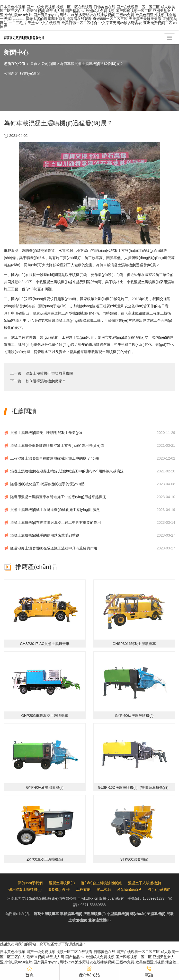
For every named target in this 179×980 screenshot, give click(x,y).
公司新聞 (49, 64)
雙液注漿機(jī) (99, 920)
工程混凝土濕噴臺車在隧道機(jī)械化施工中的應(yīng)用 (55, 458)
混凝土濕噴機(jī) (62, 883)
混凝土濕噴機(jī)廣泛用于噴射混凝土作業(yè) (46, 433)
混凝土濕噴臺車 (46, 914)
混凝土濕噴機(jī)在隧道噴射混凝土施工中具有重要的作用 (56, 522)
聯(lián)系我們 (159, 889)
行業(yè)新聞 (30, 73)
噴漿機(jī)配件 (59, 889)
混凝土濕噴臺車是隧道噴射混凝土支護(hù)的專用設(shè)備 (57, 445)
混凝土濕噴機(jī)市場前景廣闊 (49, 373)
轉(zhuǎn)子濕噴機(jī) (148, 914)
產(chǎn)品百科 (130, 889)
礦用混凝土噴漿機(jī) (25, 889)
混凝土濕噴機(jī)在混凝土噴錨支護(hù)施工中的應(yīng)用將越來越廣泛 (67, 471)
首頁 (34, 64)
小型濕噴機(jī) (118, 914)
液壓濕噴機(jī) (95, 914)
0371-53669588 (93, 905)
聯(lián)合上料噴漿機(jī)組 (101, 883)
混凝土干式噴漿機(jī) (145, 883)
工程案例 (83, 889)
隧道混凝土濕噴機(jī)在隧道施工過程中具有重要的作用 (54, 548)
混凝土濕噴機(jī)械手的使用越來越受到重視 (45, 535)
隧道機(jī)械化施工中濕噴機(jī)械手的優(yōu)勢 (47, 484)
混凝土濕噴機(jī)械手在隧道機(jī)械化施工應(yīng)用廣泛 (55, 510)
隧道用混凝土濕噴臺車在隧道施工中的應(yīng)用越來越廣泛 (58, 497)
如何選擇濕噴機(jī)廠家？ (46, 381)
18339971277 (154, 898)
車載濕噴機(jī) (71, 914)
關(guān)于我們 (30, 883)
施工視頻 (104, 889)
